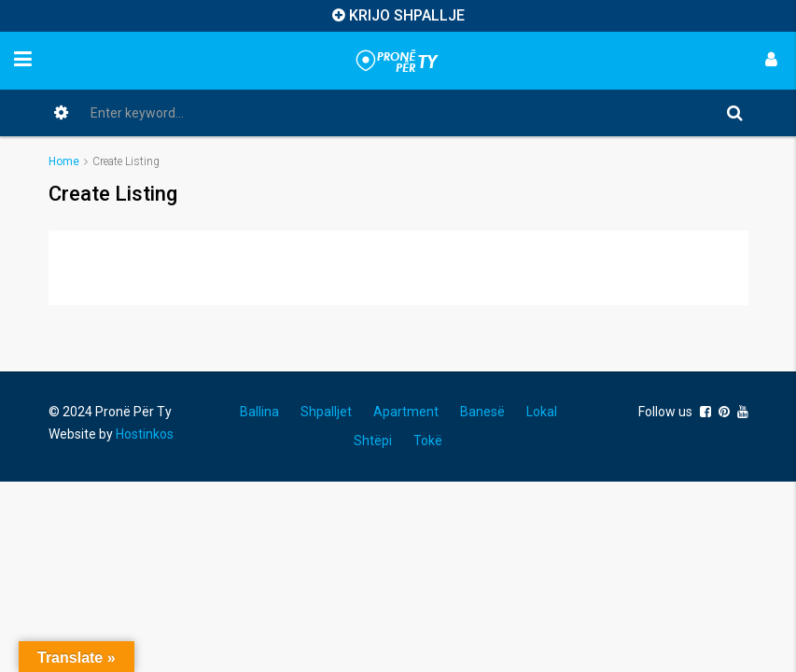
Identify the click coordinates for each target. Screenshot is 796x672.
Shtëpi (373, 441)
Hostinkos (145, 434)
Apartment (406, 412)
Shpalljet (326, 412)
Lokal (542, 412)
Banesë (482, 412)
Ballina (259, 412)
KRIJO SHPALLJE (407, 15)
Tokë (428, 441)
